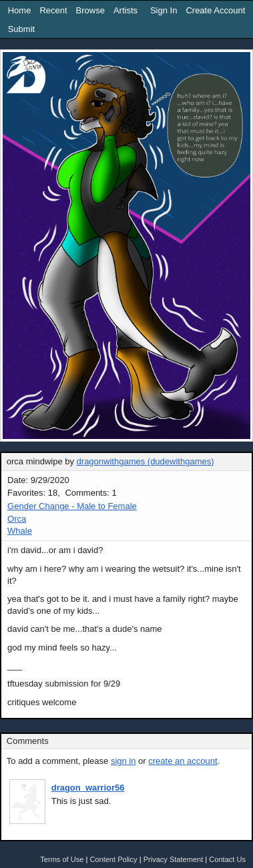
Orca (17, 519)
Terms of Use (62, 859)
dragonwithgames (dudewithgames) (146, 461)
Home (20, 10)
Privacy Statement (174, 859)
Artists (125, 10)
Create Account (215, 10)
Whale (20, 531)
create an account (183, 761)
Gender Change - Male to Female (72, 506)
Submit (21, 29)
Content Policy (113, 859)
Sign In (164, 10)
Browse (90, 10)
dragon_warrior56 (88, 788)
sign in (123, 761)
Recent (53, 10)
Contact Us (227, 859)
